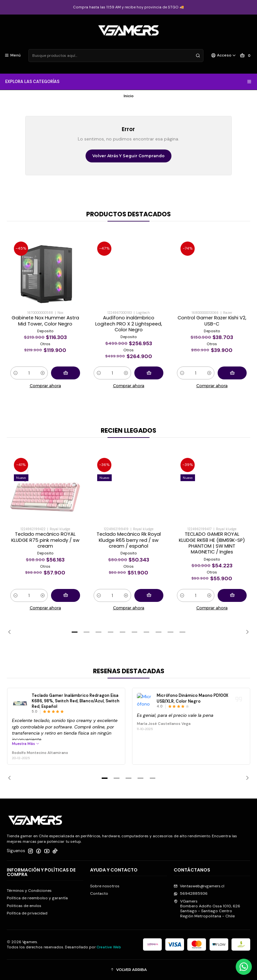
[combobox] (116, 56)
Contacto (99, 893)
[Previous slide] (12, 632)
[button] (75, 632)
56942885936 (191, 893)
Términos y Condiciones (29, 891)
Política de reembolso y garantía (37, 898)
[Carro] (246, 56)
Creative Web (109, 947)
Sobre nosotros (105, 886)
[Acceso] (224, 56)
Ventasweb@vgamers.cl (199, 886)
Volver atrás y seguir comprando (128, 156)
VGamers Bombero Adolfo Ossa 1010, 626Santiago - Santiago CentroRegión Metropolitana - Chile (207, 909)
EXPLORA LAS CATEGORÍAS (129, 82)
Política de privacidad (27, 913)
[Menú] (13, 56)
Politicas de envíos (24, 906)
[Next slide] (245, 632)
